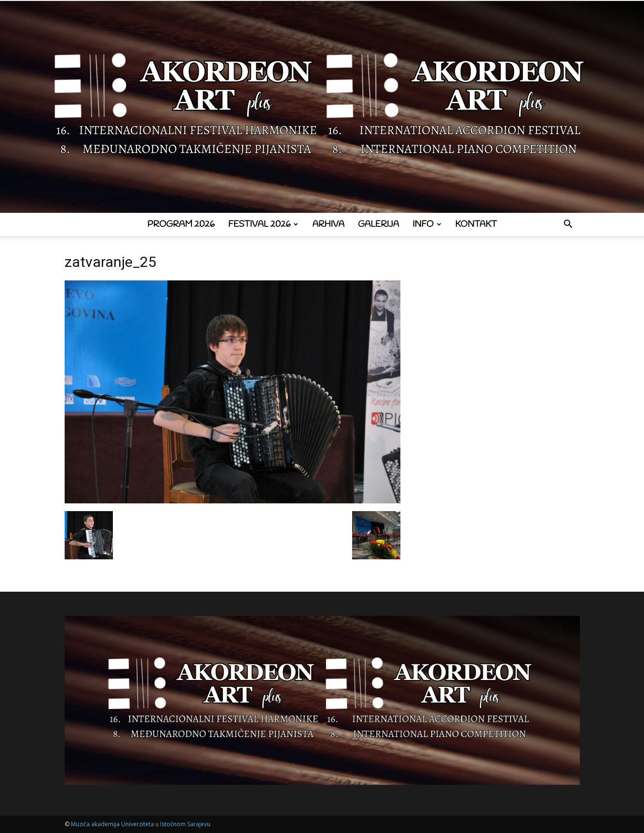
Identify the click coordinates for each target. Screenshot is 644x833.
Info (427, 224)
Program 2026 (181, 224)
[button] (568, 225)
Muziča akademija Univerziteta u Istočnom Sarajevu (141, 824)
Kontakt (476, 224)
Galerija (378, 224)
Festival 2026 (263, 224)
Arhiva (328, 224)
